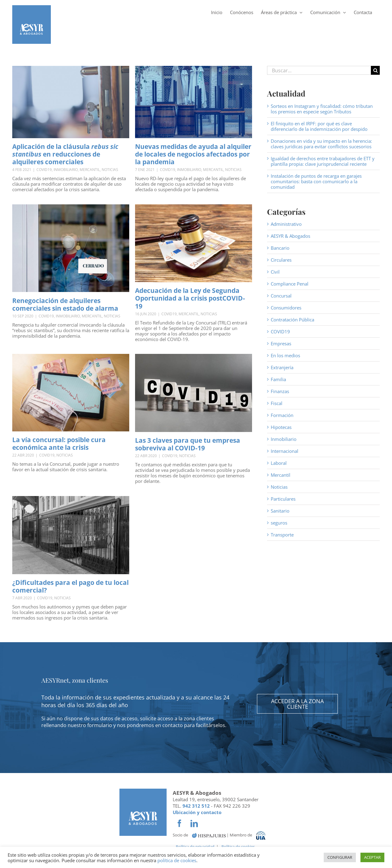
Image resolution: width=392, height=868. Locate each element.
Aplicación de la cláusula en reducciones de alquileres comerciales (65, 154)
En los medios (285, 355)
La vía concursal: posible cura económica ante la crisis (59, 443)
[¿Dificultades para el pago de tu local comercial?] (71, 535)
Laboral (279, 463)
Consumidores (286, 308)
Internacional (285, 451)
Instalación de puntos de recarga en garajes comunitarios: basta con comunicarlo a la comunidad (316, 181)
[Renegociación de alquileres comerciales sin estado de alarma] (71, 248)
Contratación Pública (292, 320)
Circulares (281, 260)
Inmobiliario (66, 170)
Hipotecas (281, 427)
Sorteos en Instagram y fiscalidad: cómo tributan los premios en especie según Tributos (322, 109)
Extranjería (282, 367)
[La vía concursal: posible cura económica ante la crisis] (71, 393)
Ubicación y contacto (197, 812)
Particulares (283, 499)
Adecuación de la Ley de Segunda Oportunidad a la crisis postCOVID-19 (190, 298)
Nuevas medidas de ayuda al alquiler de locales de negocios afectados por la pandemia (193, 154)
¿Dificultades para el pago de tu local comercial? (70, 586)
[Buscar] (375, 70)
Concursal (281, 296)
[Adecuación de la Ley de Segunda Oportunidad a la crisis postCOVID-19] (194, 243)
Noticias (110, 170)
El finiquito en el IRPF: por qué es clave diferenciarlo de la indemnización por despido (319, 126)
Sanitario (280, 511)
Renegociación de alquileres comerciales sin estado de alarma (65, 304)
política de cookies (177, 860)
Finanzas (280, 391)
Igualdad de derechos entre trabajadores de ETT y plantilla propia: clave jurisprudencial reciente (323, 161)
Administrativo (286, 224)
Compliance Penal (290, 284)
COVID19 (44, 170)
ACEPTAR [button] (372, 857)
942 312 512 (196, 806)
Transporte (282, 535)
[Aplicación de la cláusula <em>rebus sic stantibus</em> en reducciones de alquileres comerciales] (71, 102)
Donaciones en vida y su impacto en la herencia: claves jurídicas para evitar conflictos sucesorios (321, 144)
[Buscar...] (319, 70)
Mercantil (90, 170)
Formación (282, 415)
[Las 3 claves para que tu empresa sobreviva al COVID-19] (194, 393)
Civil (275, 272)
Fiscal (277, 403)
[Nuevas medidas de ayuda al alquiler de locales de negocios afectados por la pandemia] (194, 102)
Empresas (281, 343)
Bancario (280, 248)
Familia (278, 379)
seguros (279, 523)
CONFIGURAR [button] (340, 857)
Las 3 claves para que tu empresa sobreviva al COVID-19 (188, 444)
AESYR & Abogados (290, 236)
